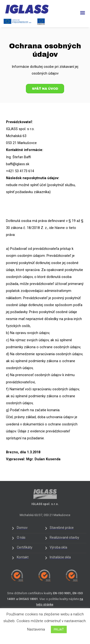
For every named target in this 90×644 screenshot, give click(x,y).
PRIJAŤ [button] (59, 629)
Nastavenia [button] (36, 629)
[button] (82, 13)
